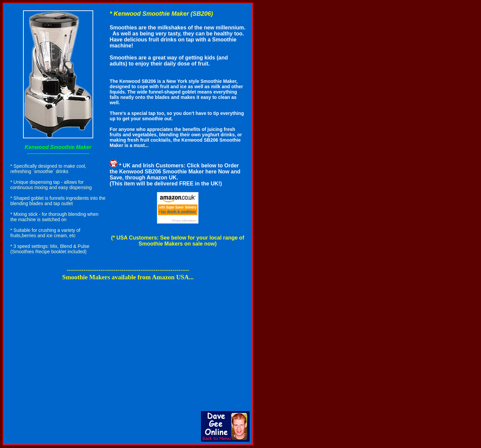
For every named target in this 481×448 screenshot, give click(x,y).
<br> (128, 339)
